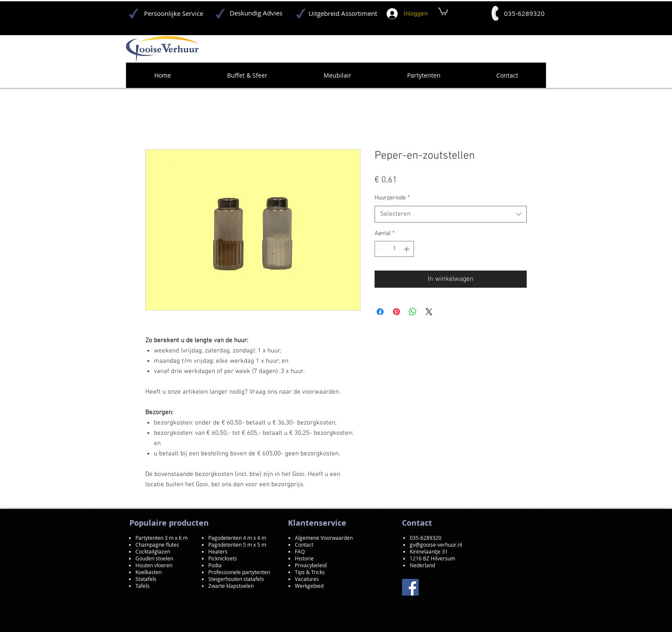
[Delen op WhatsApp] (413, 312)
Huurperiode (392, 198)
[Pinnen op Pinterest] (396, 312)
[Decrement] (381, 249)
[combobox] (451, 214)
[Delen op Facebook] (380, 312)
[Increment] (407, 249)
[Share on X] (429, 312)
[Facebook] (410, 587)
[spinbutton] (394, 249)
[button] (443, 11)
